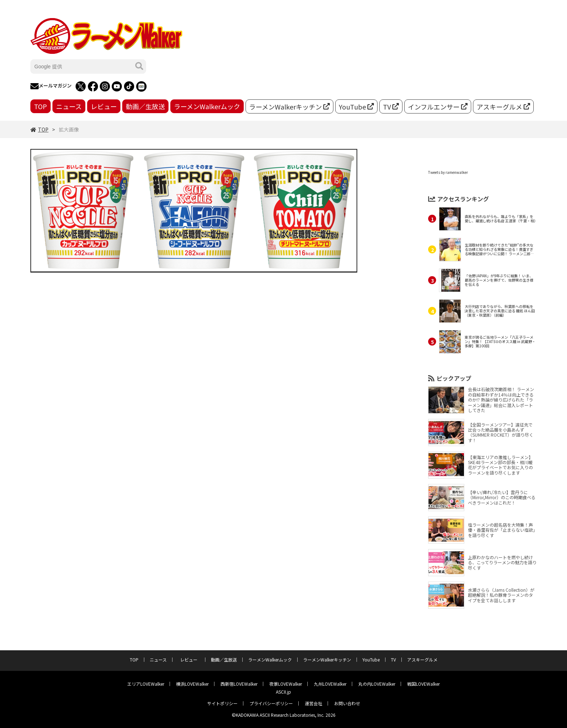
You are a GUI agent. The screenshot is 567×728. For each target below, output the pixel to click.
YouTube (356, 107)
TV (391, 107)
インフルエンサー (438, 107)
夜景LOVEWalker (286, 684)
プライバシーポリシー (271, 703)
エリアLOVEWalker (146, 684)
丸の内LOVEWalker (377, 684)
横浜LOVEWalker (192, 684)
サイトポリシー (222, 703)
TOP (40, 106)
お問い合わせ (347, 703)
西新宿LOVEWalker (239, 684)
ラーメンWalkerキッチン (289, 107)
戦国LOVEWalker (423, 684)
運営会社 (314, 703)
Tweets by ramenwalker (448, 172)
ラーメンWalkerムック (207, 106)
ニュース (69, 106)
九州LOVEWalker (330, 684)
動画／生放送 (145, 106)
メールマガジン (51, 86)
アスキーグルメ (503, 107)
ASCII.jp (283, 692)
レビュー (104, 106)
